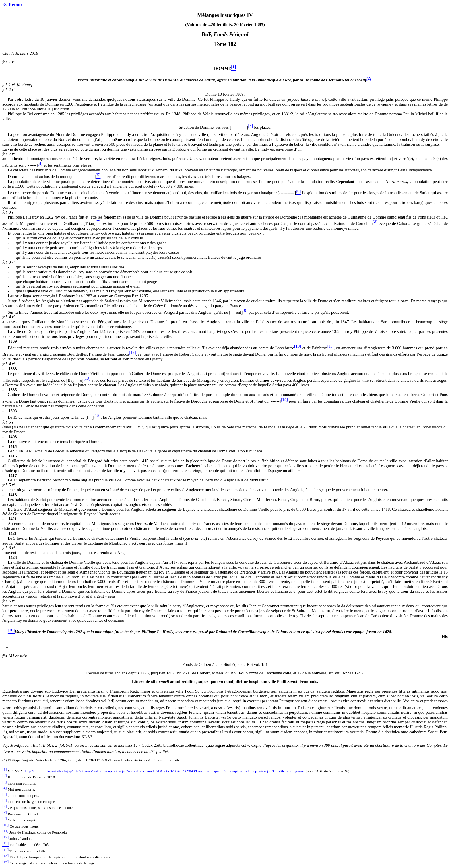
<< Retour (12, 5)
